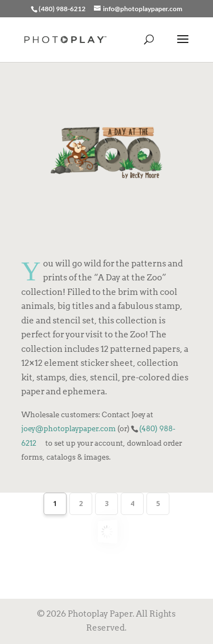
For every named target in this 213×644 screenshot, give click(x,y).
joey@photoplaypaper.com (68, 428)
